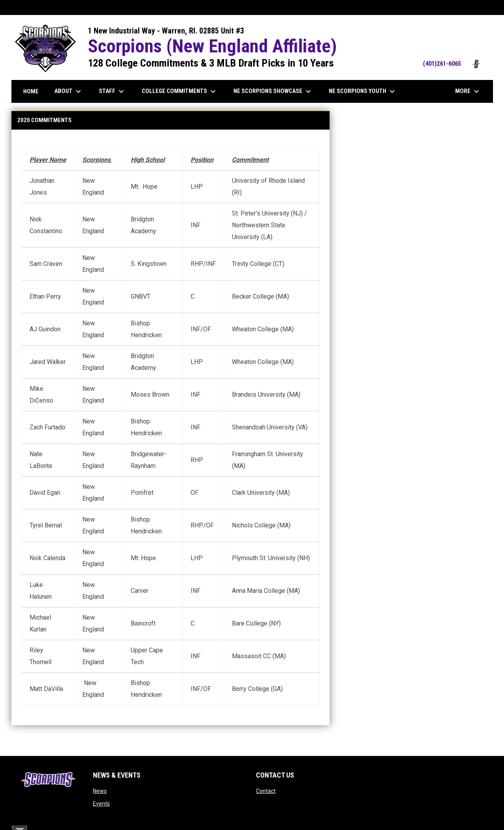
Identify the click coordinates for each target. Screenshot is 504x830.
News (100, 791)
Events (101, 804)
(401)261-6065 (454, 64)
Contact (266, 791)
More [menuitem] (468, 91)
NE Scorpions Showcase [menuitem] (273, 91)
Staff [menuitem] (112, 91)
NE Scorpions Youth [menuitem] (363, 91)
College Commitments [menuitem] (180, 91)
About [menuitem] (69, 91)
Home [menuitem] (31, 91)
